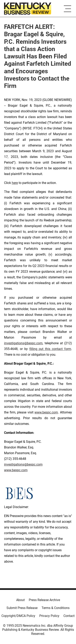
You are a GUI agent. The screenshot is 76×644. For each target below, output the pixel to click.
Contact (69, 616)
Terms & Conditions (56, 608)
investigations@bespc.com (23, 343)
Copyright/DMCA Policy (18, 616)
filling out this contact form (50, 349)
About (20, 600)
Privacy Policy (49, 616)
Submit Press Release (22, 608)
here (15, 183)
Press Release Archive (44, 600)
